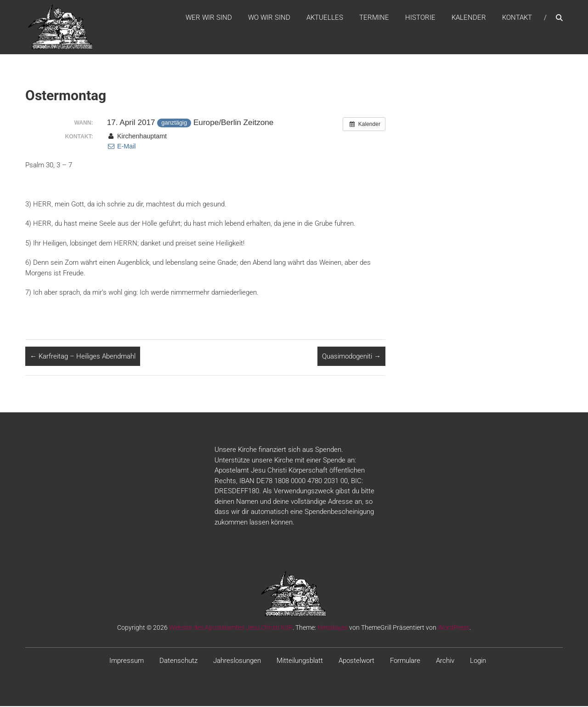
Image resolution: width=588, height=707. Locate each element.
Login (478, 662)
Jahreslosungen (237, 662)
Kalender (469, 18)
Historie (420, 18)
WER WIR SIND (209, 18)
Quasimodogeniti (351, 357)
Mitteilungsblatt (300, 662)
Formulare (405, 662)
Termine (374, 18)
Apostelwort (356, 662)
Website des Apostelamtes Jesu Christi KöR (231, 629)
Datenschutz (178, 662)
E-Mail (122, 148)
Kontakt (517, 18)
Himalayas (333, 629)
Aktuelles (325, 18)
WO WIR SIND (269, 18)
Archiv (445, 662)
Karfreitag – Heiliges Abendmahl (83, 357)
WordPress (454, 629)
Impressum (127, 662)
